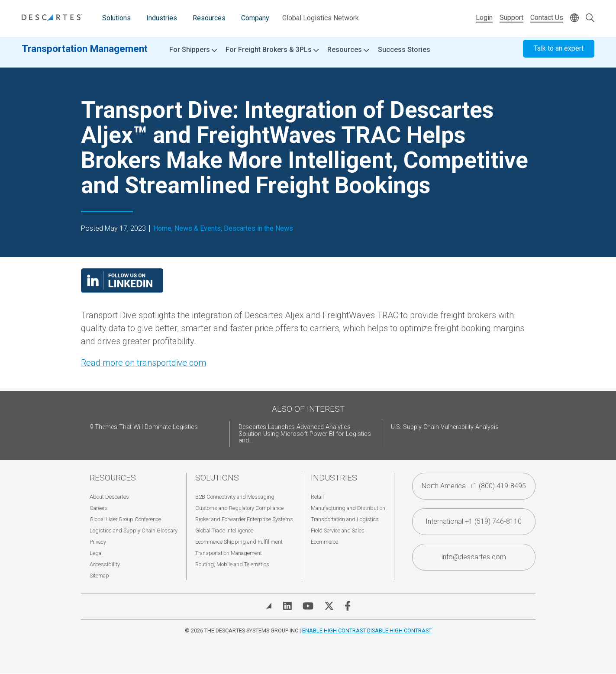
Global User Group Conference (125, 519)
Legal (96, 553)
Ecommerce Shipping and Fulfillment (239, 542)
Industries (162, 18)
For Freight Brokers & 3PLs (272, 56)
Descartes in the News (258, 229)
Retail (317, 497)
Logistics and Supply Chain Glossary (134, 530)
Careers (99, 508)
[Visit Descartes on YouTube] (308, 606)
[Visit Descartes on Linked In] (287, 606)
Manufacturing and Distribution (348, 508)
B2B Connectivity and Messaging (235, 497)
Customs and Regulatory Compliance (239, 508)
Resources (209, 18)
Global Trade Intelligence (224, 530)
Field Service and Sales (338, 530)
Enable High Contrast (334, 630)
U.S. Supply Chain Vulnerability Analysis (445, 427)
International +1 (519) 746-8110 (474, 521)
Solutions (116, 18)
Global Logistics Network (321, 18)
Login (484, 18)
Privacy (98, 542)
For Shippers (193, 56)
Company (255, 18)
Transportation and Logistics (345, 519)
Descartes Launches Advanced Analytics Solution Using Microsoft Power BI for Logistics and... (305, 434)
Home (162, 229)
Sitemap (99, 576)
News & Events (198, 229)
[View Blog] (269, 606)
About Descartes (109, 497)
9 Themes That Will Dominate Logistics (144, 427)
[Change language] (574, 18)
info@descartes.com (474, 557)
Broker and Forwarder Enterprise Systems (244, 519)
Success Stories (404, 56)
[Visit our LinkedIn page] (122, 290)
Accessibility (105, 564)
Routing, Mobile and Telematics (232, 564)
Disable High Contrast (399, 630)
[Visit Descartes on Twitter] (329, 606)
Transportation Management (85, 55)
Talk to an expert (559, 55)
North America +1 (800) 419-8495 (474, 486)
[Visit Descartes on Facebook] (348, 606)
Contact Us (547, 18)
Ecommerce (324, 542)
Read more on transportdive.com (144, 363)
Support (511, 18)
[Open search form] (590, 18)
